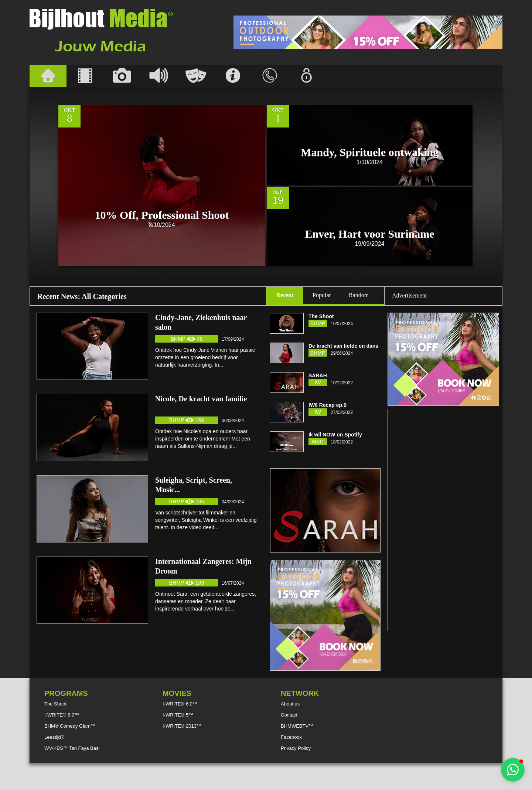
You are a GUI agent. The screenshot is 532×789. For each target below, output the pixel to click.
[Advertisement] (368, 32)
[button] (513, 770)
